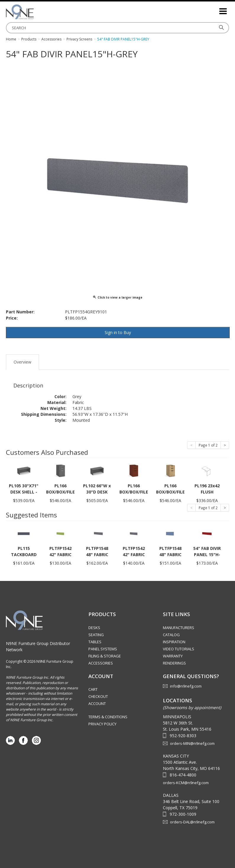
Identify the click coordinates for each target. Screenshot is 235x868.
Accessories (101, 663)
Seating (96, 635)
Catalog (171, 635)
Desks (94, 628)
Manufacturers (179, 628)
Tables (95, 642)
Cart (93, 689)
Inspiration (174, 642)
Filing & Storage (105, 656)
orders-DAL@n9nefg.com (192, 822)
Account (97, 703)
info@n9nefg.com (186, 686)
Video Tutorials (179, 649)
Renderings (174, 663)
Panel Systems (103, 649)
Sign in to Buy (118, 332)
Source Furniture (35, 12)
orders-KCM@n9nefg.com (186, 783)
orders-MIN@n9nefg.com (192, 743)
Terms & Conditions (108, 717)
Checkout (98, 696)
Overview (22, 362)
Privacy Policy (102, 724)
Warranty (173, 656)
